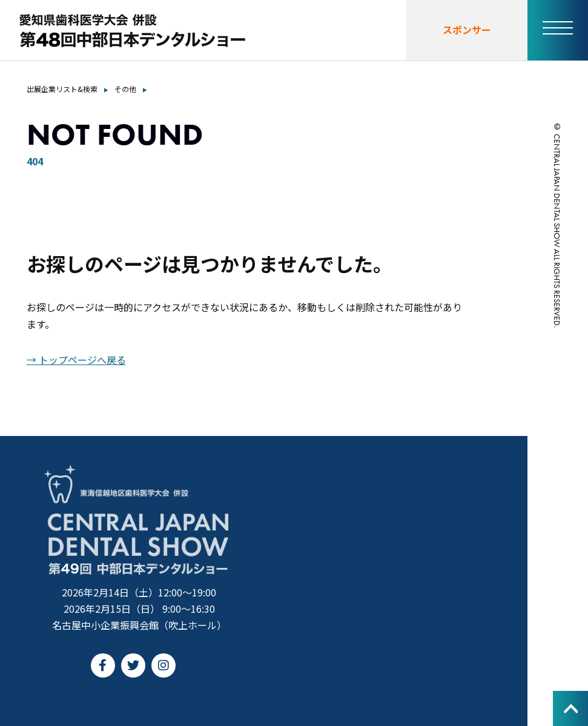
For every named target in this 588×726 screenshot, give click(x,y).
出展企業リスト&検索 (62, 89)
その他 (125, 89)
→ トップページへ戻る (76, 360)
